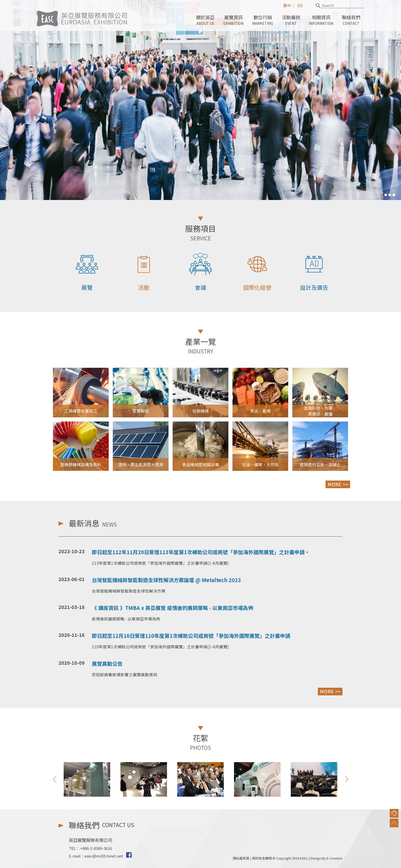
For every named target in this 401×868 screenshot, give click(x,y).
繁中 (287, 5)
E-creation (335, 858)
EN (300, 5)
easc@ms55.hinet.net (104, 856)
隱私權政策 (241, 858)
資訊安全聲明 (262, 858)
